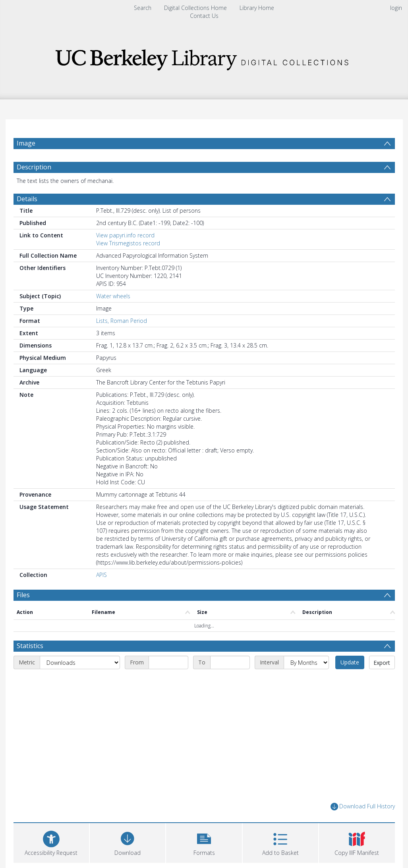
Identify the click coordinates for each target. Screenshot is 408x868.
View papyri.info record (125, 235)
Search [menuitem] (143, 8)
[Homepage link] (204, 57)
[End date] (230, 662)
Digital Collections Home (195, 8)
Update (350, 662)
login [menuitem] (396, 8)
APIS (102, 575)
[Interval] (306, 662)
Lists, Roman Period (122, 321)
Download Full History (363, 807)
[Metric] (80, 662)
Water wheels (113, 296)
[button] (204, 842)
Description (34, 167)
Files (23, 595)
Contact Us (204, 16)
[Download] (128, 842)
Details (27, 199)
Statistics (30, 646)
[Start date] (168, 662)
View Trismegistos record (128, 243)
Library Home (257, 8)
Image (26, 143)
